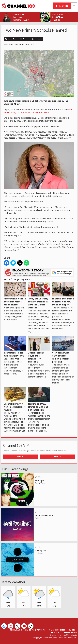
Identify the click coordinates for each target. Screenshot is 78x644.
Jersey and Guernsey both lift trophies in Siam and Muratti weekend (39, 295)
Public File (56, 632)
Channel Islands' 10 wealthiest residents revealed (15, 399)
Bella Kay (39, 518)
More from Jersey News (33, 39)
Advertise (42, 630)
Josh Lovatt (19, 17)
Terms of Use (70, 632)
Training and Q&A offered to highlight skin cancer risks (39, 399)
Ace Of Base (58, 17)
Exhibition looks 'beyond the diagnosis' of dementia (39, 350)
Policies (71, 630)
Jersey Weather (13, 582)
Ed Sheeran (39, 553)
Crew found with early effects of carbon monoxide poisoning (63, 350)
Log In (20, 457)
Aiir (75, 638)
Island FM (29, 630)
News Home (13, 39)
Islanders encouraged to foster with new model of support (63, 294)
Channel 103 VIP (16, 445)
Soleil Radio (16, 630)
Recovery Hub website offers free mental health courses (15, 294)
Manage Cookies (57, 630)
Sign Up (58, 457)
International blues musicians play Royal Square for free (15, 348)
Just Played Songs (15, 469)
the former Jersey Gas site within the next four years (38, 111)
